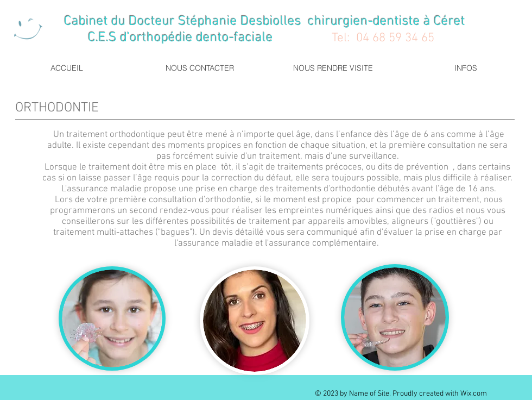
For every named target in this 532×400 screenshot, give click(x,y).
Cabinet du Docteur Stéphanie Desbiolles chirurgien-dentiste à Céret (266, 22)
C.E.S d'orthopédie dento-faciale (153, 38)
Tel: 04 (350, 38)
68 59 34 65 (403, 38)
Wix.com (474, 394)
